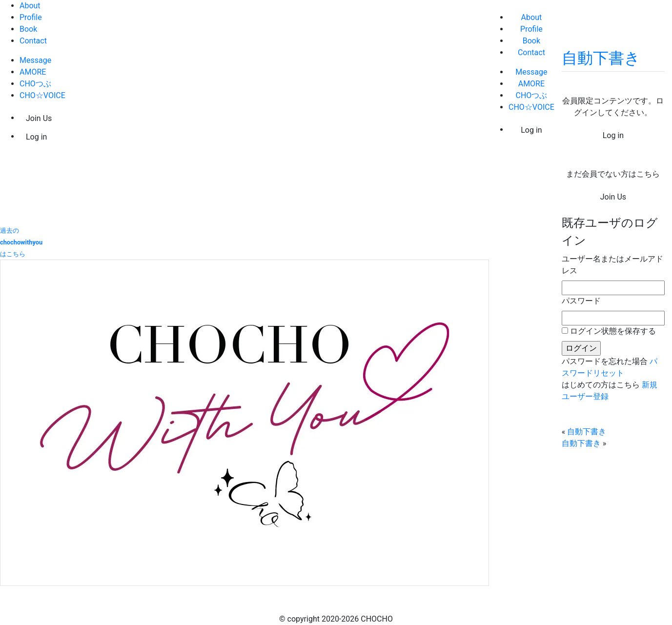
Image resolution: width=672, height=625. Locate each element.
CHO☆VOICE (42, 95)
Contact (33, 41)
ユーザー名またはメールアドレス (612, 265)
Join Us (39, 118)
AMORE (33, 72)
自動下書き (601, 58)
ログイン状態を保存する (613, 331)
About (30, 6)
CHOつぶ (35, 84)
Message (35, 60)
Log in (36, 137)
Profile (31, 17)
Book (28, 29)
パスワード (581, 301)
